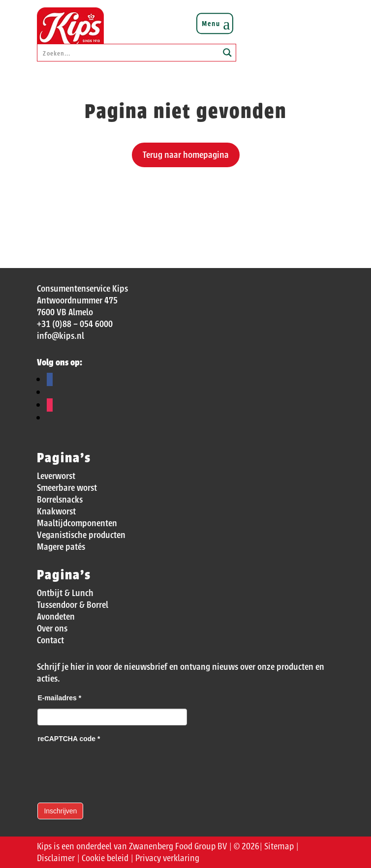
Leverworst (56, 476)
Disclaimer (56, 858)
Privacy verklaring (167, 858)
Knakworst (56, 511)
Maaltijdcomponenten (77, 523)
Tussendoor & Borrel (73, 605)
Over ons (52, 629)
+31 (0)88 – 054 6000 (75, 324)
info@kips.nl (61, 336)
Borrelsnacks (60, 500)
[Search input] (128, 53)
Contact (50, 640)
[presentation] (112, 769)
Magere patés (61, 547)
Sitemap (279, 846)
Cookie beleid (105, 858)
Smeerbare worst (67, 488)
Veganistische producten (81, 535)
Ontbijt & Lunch (65, 593)
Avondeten (56, 617)
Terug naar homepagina (186, 155)
